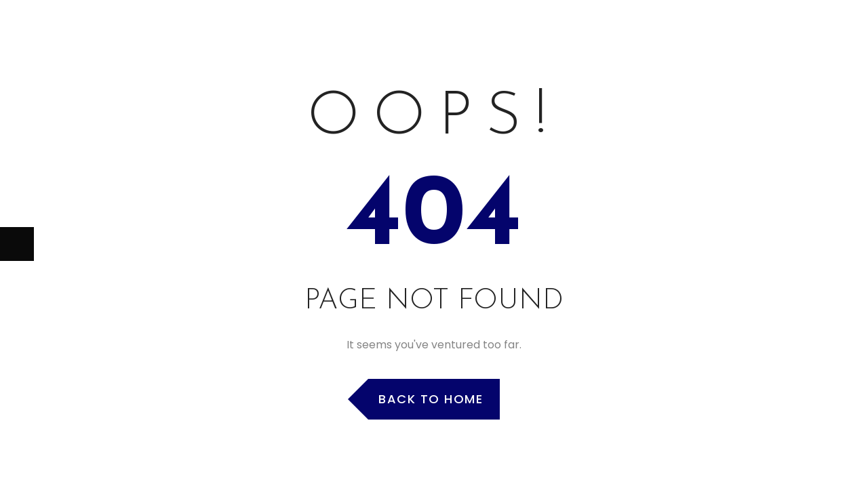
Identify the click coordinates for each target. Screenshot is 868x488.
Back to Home (431, 399)
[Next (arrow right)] (17, 244)
